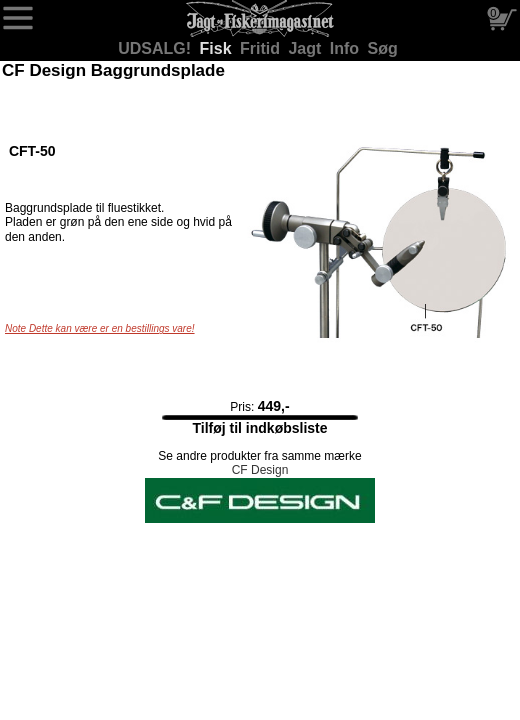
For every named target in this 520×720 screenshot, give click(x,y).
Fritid (262, 48)
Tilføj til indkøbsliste (259, 428)
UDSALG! (156, 48)
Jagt (306, 48)
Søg (383, 48)
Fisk (218, 48)
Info (347, 48)
